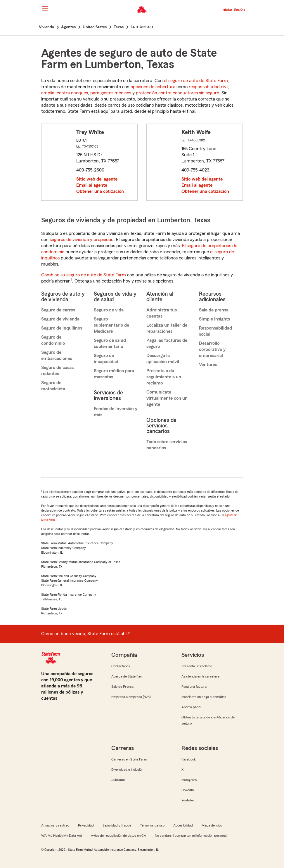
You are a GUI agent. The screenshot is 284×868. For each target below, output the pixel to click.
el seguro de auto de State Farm (196, 81)
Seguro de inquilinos (62, 328)
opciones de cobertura (153, 87)
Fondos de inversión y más (116, 412)
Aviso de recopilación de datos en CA (118, 836)
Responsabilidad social (215, 331)
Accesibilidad (183, 825)
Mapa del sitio (212, 825)
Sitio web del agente (97, 179)
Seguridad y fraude (117, 825)
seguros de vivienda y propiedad (82, 240)
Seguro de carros (58, 310)
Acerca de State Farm (128, 676)
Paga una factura (194, 687)
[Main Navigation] (45, 9)
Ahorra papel (191, 707)
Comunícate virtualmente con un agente (167, 398)
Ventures (208, 365)
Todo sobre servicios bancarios (167, 445)
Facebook (189, 759)
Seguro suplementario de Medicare (111, 325)
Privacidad (86, 825)
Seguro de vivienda (60, 319)
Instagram (189, 780)
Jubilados (118, 780)
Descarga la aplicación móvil (163, 359)
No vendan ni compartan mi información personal (191, 836)
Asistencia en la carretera (200, 676)
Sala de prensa (214, 310)
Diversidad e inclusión (127, 770)
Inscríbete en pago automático (204, 697)
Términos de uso (152, 825)
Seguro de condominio (53, 340)
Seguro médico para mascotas (114, 374)
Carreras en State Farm (129, 759)
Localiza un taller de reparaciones (167, 328)
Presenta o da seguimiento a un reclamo (164, 377)
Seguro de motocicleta (53, 386)
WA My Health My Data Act (62, 836)
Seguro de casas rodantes (57, 371)
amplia (48, 93)
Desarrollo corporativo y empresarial (212, 349)
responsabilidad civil (208, 87)
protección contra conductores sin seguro (177, 93)
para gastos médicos (111, 93)
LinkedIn (188, 790)
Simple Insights (214, 319)
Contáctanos (121, 666)
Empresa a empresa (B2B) (131, 697)
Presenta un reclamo (197, 666)
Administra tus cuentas (162, 313)
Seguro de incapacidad (106, 359)
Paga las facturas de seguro (167, 343)
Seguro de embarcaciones (57, 355)
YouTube (188, 800)
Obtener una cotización (100, 191)
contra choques (72, 93)
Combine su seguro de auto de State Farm (84, 275)
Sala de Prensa (122, 687)
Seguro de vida (109, 310)
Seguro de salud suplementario (110, 343)
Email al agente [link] (92, 185)
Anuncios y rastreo (55, 825)
